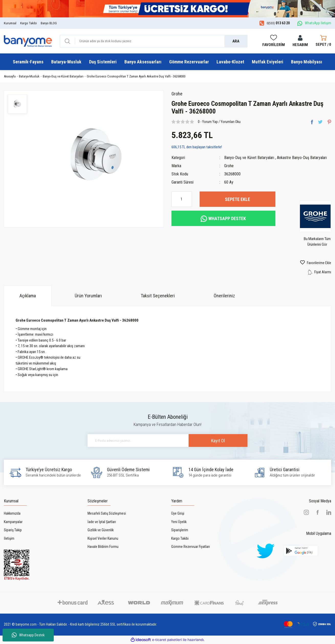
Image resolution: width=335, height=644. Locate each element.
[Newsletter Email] (167, 440)
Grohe (177, 94)
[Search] (154, 41)
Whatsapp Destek (28, 635)
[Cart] (323, 41)
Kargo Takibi (29, 23)
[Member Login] (300, 41)
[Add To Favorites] (307, 263)
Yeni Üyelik (179, 522)
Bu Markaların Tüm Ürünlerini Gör (317, 242)
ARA (236, 41)
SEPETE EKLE (237, 199)
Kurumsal (10, 23)
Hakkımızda (12, 513)
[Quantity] (182, 199)
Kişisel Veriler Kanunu (103, 538)
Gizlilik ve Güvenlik (101, 530)
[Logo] (28, 41)
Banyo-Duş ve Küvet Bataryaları (249, 158)
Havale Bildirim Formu (103, 547)
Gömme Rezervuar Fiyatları (191, 547)
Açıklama (28, 296)
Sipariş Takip (13, 530)
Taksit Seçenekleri (158, 296)
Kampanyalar (13, 522)
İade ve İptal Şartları (102, 522)
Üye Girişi (178, 513)
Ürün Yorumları (88, 296)
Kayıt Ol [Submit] (218, 441)
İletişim (9, 538)
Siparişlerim (180, 530)
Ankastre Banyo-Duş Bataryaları (302, 158)
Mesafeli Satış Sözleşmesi (107, 513)
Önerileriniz (224, 296)
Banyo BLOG (49, 23)
